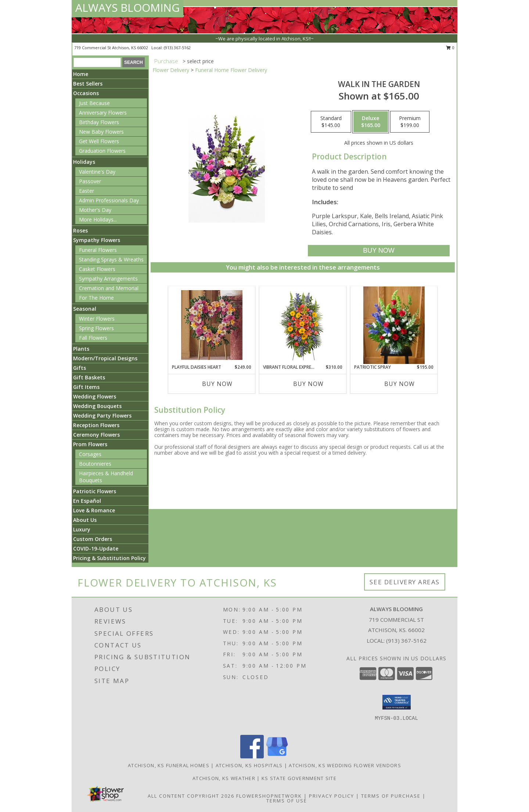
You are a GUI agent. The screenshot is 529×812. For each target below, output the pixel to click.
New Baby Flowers (101, 132)
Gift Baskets (89, 377)
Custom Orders (93, 539)
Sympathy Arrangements (108, 279)
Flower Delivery (171, 70)
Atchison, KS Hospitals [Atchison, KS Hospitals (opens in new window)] (249, 765)
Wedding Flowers (95, 396)
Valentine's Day (97, 172)
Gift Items (86, 387)
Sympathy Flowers (97, 240)
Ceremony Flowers (96, 435)
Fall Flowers (93, 338)
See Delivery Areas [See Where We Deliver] (405, 582)
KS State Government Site (299, 778)
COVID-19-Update (96, 548)
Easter (87, 191)
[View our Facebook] (252, 756)
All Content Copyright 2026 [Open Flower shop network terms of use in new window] (191, 796)
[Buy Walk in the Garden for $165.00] (379, 251)
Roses (80, 230)
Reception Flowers (96, 425)
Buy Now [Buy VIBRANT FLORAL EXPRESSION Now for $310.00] (308, 384)
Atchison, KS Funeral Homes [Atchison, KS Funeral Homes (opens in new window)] (169, 765)
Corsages (90, 454)
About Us (85, 520)
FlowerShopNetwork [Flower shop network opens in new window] (269, 796)
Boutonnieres (95, 464)
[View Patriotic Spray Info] (394, 325)
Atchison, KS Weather (224, 778)
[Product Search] (97, 62)
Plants (81, 349)
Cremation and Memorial (109, 288)
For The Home (96, 298)
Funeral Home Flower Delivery (231, 70)
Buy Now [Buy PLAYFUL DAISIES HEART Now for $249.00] (217, 384)
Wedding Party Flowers (102, 416)
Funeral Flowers (98, 250)
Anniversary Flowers (103, 113)
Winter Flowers (97, 319)
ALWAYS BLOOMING (127, 8)
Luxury (82, 529)
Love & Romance (94, 510)
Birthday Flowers (99, 122)
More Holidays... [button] (98, 219)
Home (81, 74)
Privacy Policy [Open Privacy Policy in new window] (332, 796)
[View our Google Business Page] (277, 756)
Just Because (94, 103)
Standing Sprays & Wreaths (111, 259)
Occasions (86, 93)
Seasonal (85, 309)
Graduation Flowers (102, 151)
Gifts (80, 368)
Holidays (84, 162)
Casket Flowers (97, 269)
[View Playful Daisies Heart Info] (212, 325)
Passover (90, 181)
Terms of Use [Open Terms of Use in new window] (287, 801)
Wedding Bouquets (97, 406)
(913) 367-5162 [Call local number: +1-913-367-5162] (177, 48)
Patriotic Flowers (95, 491)
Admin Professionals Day (109, 200)
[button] (397, 702)
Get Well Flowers (99, 141)
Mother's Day (95, 210)
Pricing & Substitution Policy (109, 558)
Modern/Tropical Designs (105, 358)
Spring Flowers (96, 328)
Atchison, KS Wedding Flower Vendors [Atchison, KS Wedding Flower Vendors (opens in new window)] (345, 765)
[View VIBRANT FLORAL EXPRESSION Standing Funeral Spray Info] (303, 325)
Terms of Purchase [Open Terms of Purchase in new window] (391, 796)
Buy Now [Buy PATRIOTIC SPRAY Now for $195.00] (400, 384)
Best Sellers (88, 84)
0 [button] (450, 48)
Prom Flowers (90, 444)
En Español (87, 501)
